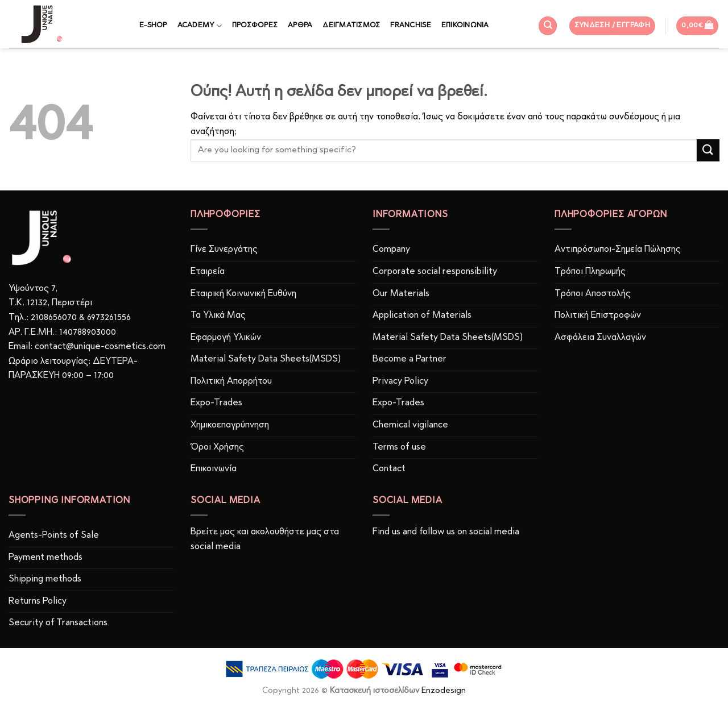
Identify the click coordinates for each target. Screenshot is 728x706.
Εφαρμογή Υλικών (226, 338)
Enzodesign (444, 691)
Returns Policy (38, 601)
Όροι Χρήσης (217, 447)
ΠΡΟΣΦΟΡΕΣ (255, 25)
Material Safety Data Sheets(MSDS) (266, 359)
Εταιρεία (208, 272)
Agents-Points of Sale (55, 535)
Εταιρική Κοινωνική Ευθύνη (243, 294)
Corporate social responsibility (435, 272)
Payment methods (45, 558)
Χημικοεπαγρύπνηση (230, 425)
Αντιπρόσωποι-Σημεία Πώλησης (618, 250)
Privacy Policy (400, 381)
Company (391, 250)
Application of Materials (422, 315)
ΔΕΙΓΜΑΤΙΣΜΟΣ (351, 25)
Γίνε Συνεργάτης (224, 250)
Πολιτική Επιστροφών (598, 315)
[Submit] (708, 150)
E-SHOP (153, 25)
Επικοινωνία (214, 469)
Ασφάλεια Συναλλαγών (600, 338)
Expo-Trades (216, 403)
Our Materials (401, 294)
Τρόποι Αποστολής (593, 294)
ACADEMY (200, 26)
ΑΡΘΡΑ (300, 25)
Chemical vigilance (410, 425)
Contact (389, 469)
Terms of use (399, 447)
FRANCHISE (410, 25)
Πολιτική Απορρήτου (231, 381)
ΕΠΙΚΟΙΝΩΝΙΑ (465, 25)
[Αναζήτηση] (548, 26)
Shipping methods (45, 579)
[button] (613, 26)
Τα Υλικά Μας (218, 315)
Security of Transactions (58, 623)
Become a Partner (409, 359)
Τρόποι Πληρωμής (590, 272)
